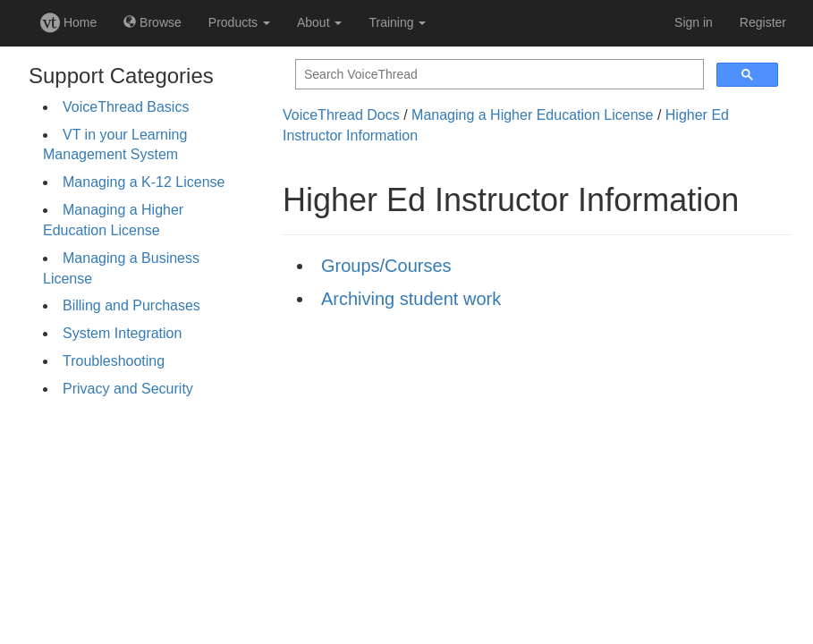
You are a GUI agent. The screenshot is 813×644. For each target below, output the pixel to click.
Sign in (694, 22)
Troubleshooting (114, 361)
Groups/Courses (386, 266)
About (319, 22)
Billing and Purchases (131, 305)
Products (239, 22)
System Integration (122, 333)
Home (68, 22)
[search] (498, 75)
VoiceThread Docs (341, 115)
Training (397, 22)
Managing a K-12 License (144, 182)
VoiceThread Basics (126, 107)
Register (763, 22)
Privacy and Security (128, 389)
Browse (152, 22)
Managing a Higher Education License (532, 115)
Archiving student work (411, 299)
